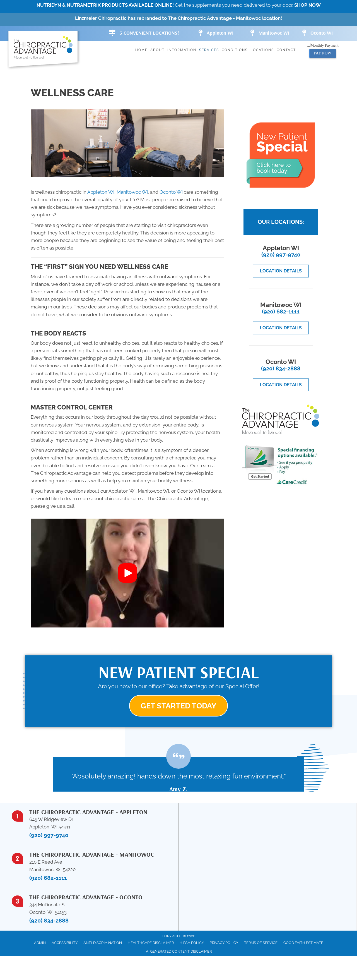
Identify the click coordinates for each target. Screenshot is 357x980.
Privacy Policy (224, 943)
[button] (127, 573)
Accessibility (65, 943)
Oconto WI (171, 192)
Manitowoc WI (132, 192)
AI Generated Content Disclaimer (179, 952)
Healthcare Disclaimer (151, 943)
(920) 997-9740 (281, 255)
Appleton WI (101, 192)
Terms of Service (261, 943)
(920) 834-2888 (281, 368)
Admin (40, 943)
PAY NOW (323, 53)
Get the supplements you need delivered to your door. (179, 5)
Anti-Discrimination (103, 943)
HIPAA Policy (192, 943)
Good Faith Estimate (303, 943)
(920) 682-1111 (281, 312)
